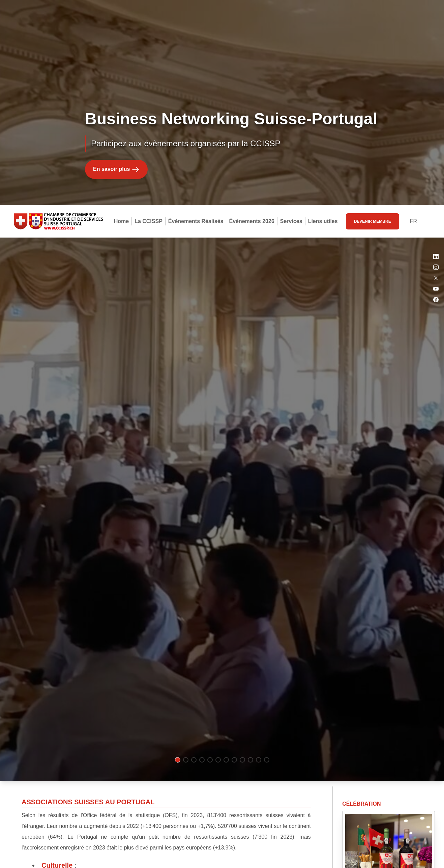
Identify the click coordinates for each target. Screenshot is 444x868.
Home (121, 16)
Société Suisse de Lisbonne (89, 724)
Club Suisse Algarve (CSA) (88, 743)
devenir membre (373, 16)
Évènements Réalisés (196, 16)
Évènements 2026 (251, 16)
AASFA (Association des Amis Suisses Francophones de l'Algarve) (147, 762)
